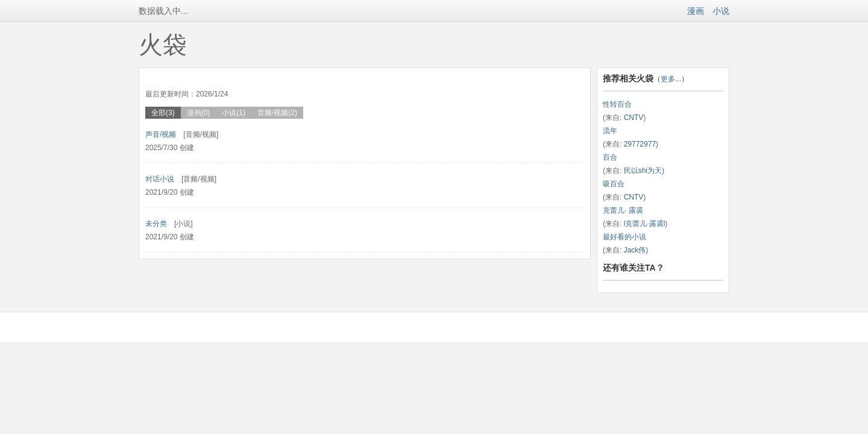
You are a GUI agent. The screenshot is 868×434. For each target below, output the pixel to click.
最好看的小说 (624, 237)
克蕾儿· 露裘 (623, 210)
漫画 (696, 11)
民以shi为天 (643, 171)
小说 (721, 11)
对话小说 (160, 179)
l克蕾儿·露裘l (645, 224)
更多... (671, 79)
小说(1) (234, 113)
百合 (610, 157)
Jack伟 (635, 250)
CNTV (634, 118)
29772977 (640, 144)
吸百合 (614, 184)
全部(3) (163, 113)
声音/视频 (161, 134)
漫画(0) (199, 113)
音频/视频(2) (277, 113)
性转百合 (617, 104)
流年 (610, 131)
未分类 (156, 224)
